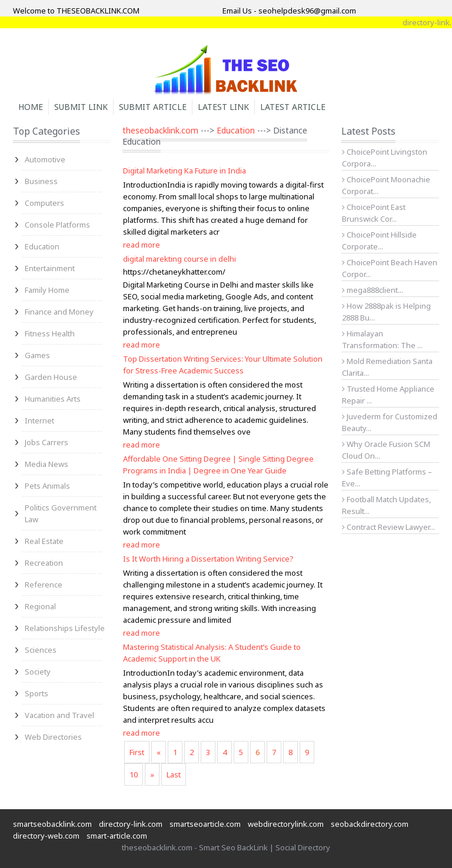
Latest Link (223, 107)
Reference (44, 585)
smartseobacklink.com (52, 824)
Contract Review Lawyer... (388, 527)
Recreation (44, 563)
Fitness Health (50, 333)
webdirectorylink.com (286, 824)
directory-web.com (46, 836)
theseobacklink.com (160, 130)
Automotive (45, 159)
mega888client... (373, 290)
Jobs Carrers (46, 442)
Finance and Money (59, 312)
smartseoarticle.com (205, 824)
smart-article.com (117, 836)
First (137, 752)
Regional (40, 606)
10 (134, 774)
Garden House (51, 377)
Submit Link (81, 107)
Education (42, 246)
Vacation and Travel (59, 715)
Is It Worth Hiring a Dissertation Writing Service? (208, 559)
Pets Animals (47, 486)
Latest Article (293, 107)
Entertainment (50, 268)
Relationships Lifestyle (65, 628)
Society (38, 672)
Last (174, 774)
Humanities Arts (53, 399)
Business (41, 181)
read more (142, 245)
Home (31, 107)
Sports (36, 693)
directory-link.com (131, 824)
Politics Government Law (61, 513)
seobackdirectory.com (370, 824)
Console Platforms (57, 225)
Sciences (41, 650)
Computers (44, 203)
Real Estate (44, 541)
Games (37, 355)
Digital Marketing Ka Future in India (185, 171)
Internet (39, 420)
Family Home (47, 290)
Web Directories (53, 737)
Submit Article (153, 107)
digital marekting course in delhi (180, 259)
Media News (46, 464)
